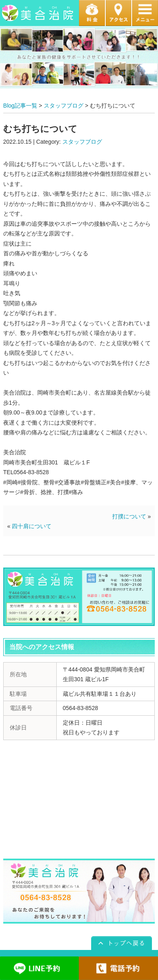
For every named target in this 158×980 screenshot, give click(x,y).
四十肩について (32, 526)
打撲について (129, 516)
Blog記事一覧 (20, 106)
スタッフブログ (64, 106)
